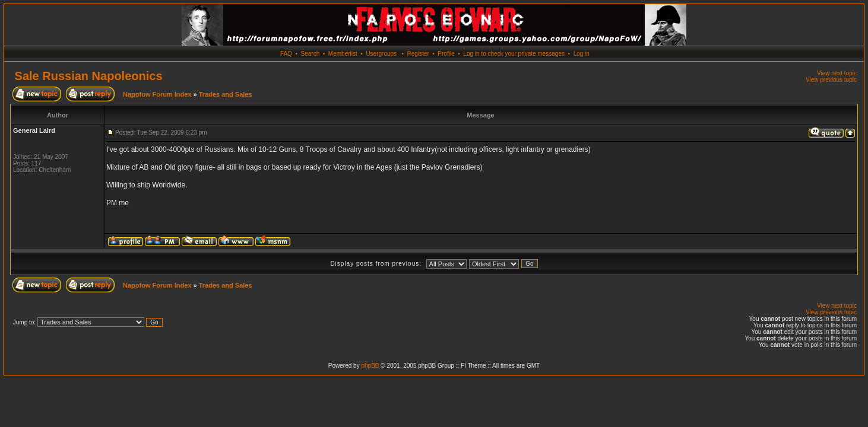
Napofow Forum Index (157, 94)
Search (311, 54)
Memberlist (343, 54)
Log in (582, 54)
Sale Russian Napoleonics (89, 76)
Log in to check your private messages (514, 54)
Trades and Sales (226, 94)
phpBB (370, 366)
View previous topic (831, 80)
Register (418, 54)
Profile (446, 54)
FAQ (286, 54)
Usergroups (381, 54)
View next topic (837, 73)
